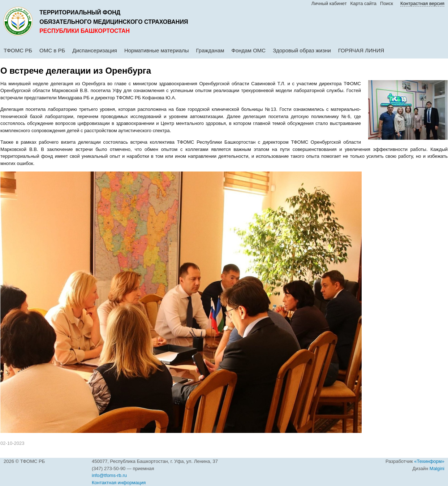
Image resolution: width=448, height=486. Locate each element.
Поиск (387, 3)
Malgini (437, 468)
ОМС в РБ (52, 50)
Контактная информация (119, 483)
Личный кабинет (329, 3)
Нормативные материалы (157, 50)
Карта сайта (363, 3)
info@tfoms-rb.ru (109, 475)
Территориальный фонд (80, 12)
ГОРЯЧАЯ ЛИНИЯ (361, 50)
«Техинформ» (429, 461)
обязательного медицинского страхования (114, 22)
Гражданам (210, 50)
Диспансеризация (95, 50)
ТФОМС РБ (18, 50)
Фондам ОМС (249, 50)
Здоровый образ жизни (302, 50)
